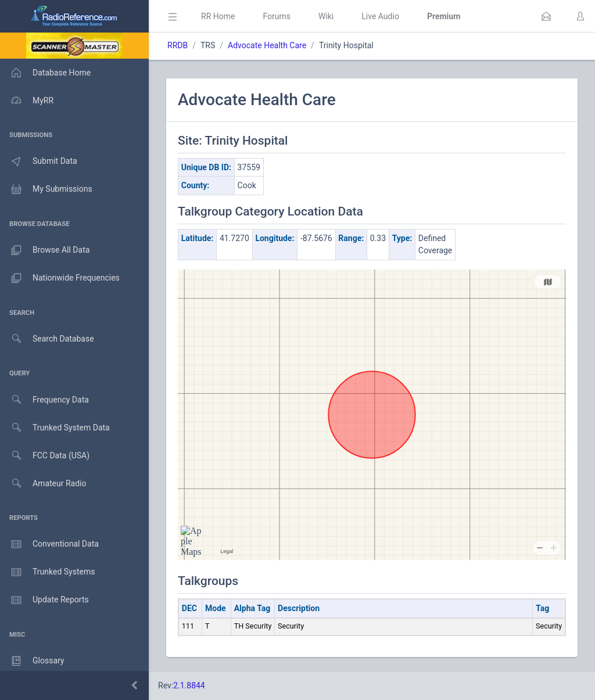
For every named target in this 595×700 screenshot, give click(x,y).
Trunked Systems (47, 572)
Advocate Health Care (267, 45)
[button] (546, 16)
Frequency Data (44, 400)
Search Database (47, 339)
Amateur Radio (43, 484)
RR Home (218, 16)
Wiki (326, 16)
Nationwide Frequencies (60, 278)
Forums (277, 16)
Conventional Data (49, 544)
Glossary (32, 661)
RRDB (178, 45)
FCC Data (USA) (45, 456)
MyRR (27, 100)
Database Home (45, 73)
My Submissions (46, 189)
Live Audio (380, 16)
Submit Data (39, 161)
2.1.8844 (189, 685)
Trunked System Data (55, 428)
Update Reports (44, 600)
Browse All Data (45, 250)
